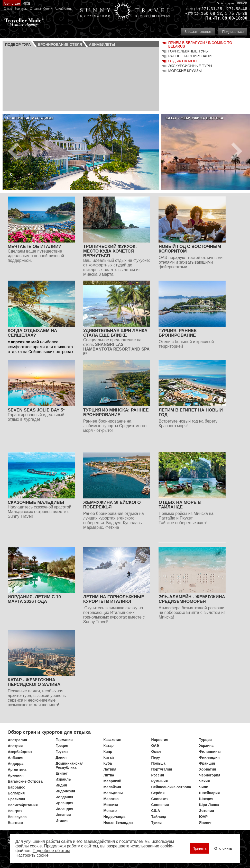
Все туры (21, 9)
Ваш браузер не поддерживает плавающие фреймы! (81, 78)
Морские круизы (185, 71)
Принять (200, 848)
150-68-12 (211, 14)
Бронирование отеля (60, 44)
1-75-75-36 (236, 14)
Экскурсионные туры (190, 66)
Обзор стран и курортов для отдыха (49, 732)
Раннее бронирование (191, 56)
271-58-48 (237, 9)
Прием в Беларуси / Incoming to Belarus (200, 44)
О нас (8, 9)
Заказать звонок (198, 32)
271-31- (209, 9)
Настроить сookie (32, 855)
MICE (26, 4)
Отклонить (223, 848)
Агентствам (12, 4)
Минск (242, 3)
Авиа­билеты (102, 44)
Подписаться (233, 32)
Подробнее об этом (51, 851)
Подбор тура (18, 44)
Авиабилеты (64, 9)
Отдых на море (184, 61)
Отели (48, 9)
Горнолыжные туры (188, 51)
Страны (35, 9)
